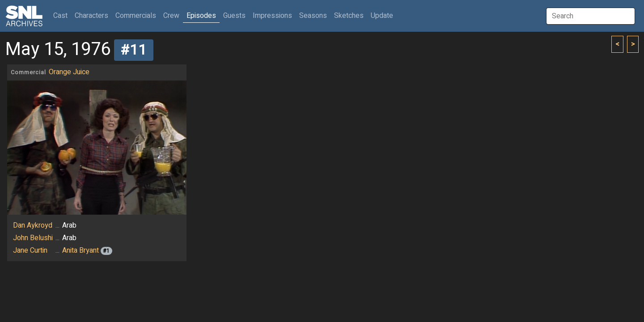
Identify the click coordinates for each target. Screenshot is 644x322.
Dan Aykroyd (33, 225)
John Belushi (33, 238)
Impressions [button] (272, 16)
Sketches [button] (349, 16)
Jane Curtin (30, 250)
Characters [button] (91, 16)
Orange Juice (69, 72)
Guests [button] (234, 16)
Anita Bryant (80, 250)
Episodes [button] (201, 16)
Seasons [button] (313, 16)
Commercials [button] (136, 16)
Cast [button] (62, 15)
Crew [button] (171, 16)
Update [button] (382, 16)
